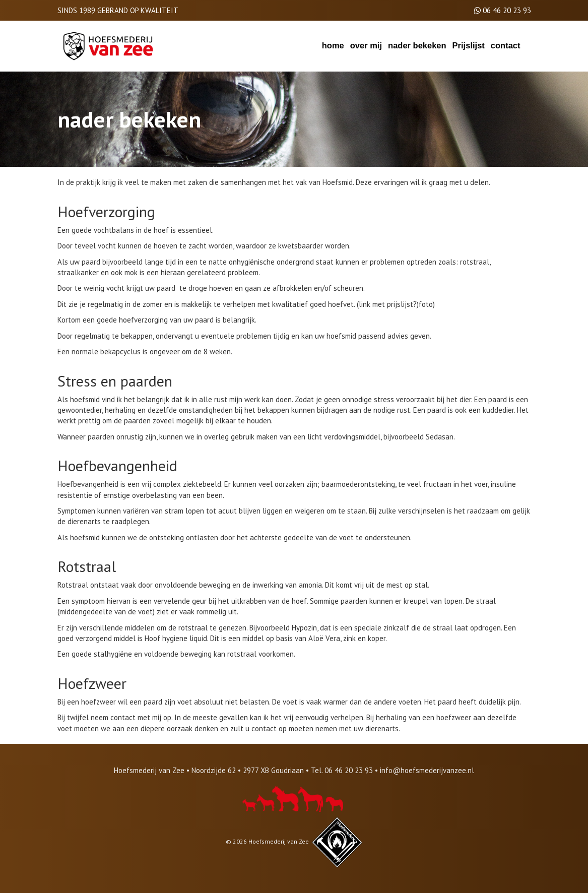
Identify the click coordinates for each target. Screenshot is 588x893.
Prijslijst (469, 45)
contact (506, 45)
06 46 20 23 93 (507, 10)
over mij (366, 45)
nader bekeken (417, 45)
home (333, 45)
